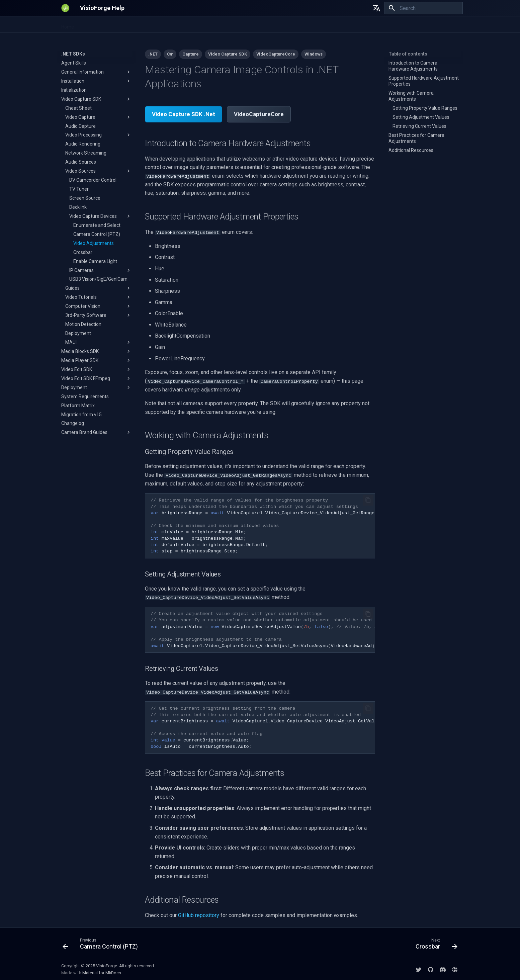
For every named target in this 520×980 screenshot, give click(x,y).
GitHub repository (199, 915)
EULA (326, 25)
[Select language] (376, 8)
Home (68, 25)
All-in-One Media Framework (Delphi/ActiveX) (220, 25)
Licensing (350, 25)
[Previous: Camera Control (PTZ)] (102, 945)
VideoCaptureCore (259, 114)
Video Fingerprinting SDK (138, 25)
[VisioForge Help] (65, 8)
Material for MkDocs (102, 972)
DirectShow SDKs (294, 25)
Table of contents (408, 54)
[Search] (424, 8)
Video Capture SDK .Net (184, 114)
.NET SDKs (93, 25)
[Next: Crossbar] (435, 945)
